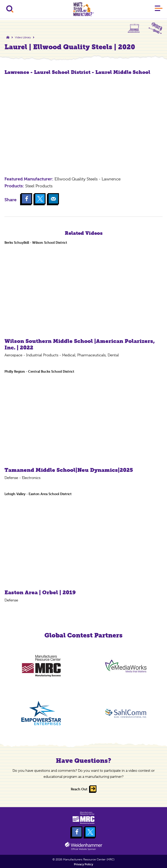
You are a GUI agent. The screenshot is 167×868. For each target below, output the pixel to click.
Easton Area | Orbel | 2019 (40, 592)
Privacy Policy (83, 864)
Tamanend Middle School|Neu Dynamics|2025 (69, 470)
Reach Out (79, 789)
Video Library (23, 37)
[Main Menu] (159, 9)
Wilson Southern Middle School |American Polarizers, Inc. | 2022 (80, 344)
